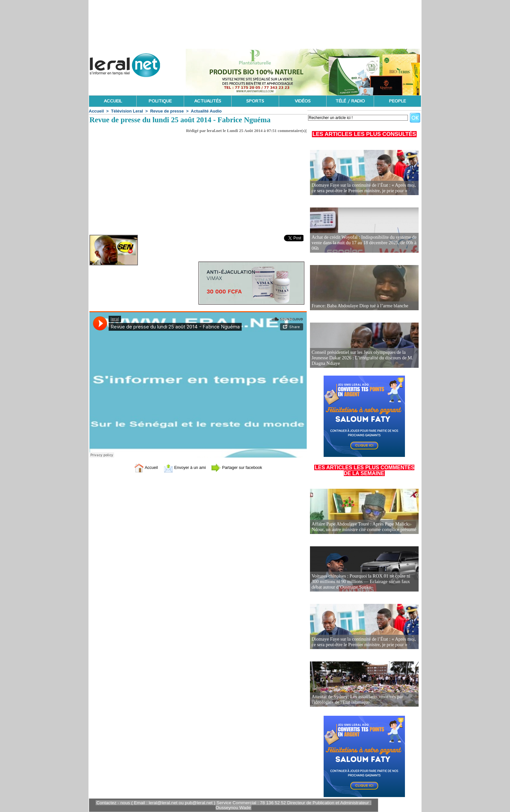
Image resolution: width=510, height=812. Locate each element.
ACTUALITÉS (208, 101)
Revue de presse (167, 111)
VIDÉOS (303, 101)
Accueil (96, 111)
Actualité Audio (206, 111)
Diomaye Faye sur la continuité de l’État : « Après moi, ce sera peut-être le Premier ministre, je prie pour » (362, 188)
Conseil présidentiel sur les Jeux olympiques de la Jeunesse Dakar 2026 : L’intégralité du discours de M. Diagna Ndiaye (361, 358)
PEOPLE (397, 101)
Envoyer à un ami (182, 467)
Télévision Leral (127, 111)
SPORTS (255, 101)
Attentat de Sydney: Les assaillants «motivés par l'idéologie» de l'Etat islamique (356, 700)
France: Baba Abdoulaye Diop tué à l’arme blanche (358, 306)
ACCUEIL (113, 101)
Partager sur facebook (241, 467)
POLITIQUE (160, 101)
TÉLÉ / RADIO (350, 101)
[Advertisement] (198, 186)
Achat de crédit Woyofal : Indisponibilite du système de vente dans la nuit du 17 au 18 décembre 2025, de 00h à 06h (362, 243)
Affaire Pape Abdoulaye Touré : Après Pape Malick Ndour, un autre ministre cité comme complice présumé (362, 527)
